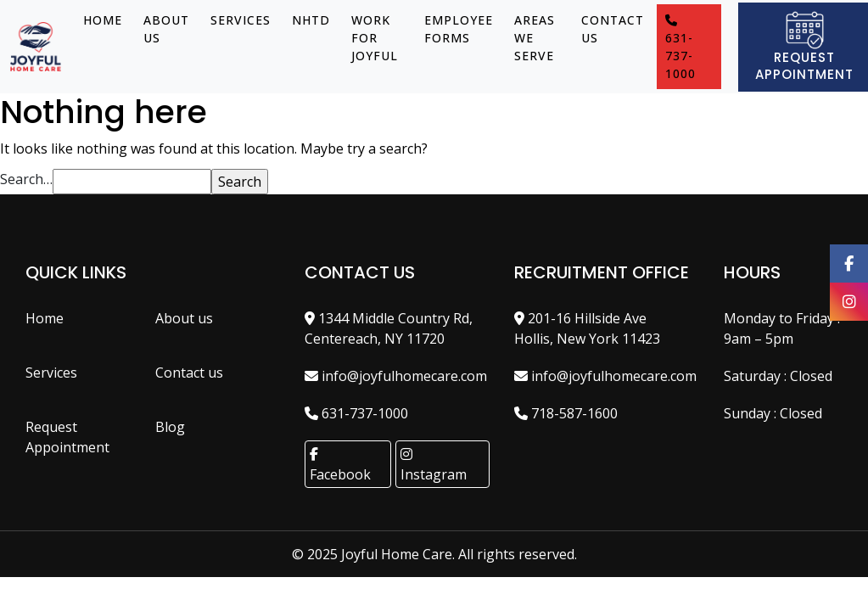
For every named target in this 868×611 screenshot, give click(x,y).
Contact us (613, 29)
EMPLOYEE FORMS (459, 29)
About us (166, 29)
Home (103, 20)
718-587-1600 (566, 413)
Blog (170, 427)
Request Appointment (67, 437)
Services (241, 20)
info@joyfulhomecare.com (396, 376)
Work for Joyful (375, 38)
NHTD (311, 20)
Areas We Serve (535, 38)
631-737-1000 (680, 48)
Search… (26, 179)
